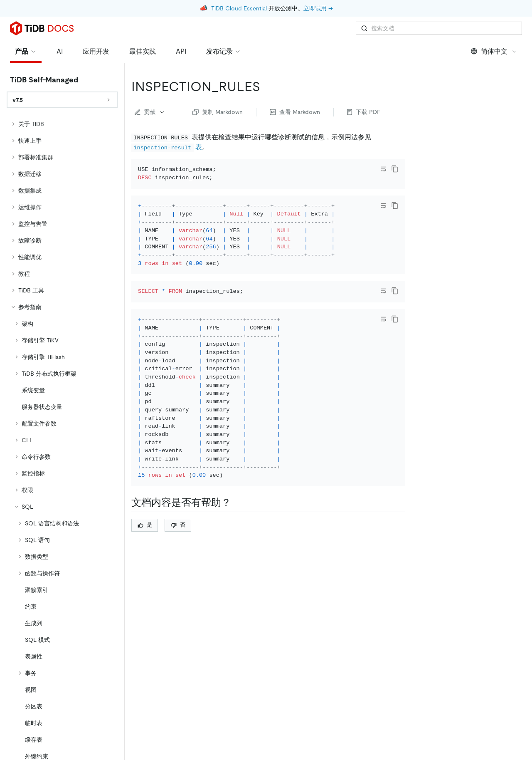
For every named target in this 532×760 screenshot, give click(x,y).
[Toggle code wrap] (383, 146)
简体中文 (494, 28)
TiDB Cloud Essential (239, 8)
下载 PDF (364, 89)
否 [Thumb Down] (178, 547)
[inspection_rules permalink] (267, 63)
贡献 (150, 89)
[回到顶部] (514, 684)
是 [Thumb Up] (145, 547)
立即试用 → (318, 8)
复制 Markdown (218, 89)
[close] (516, 712)
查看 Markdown (295, 89)
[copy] (395, 146)
